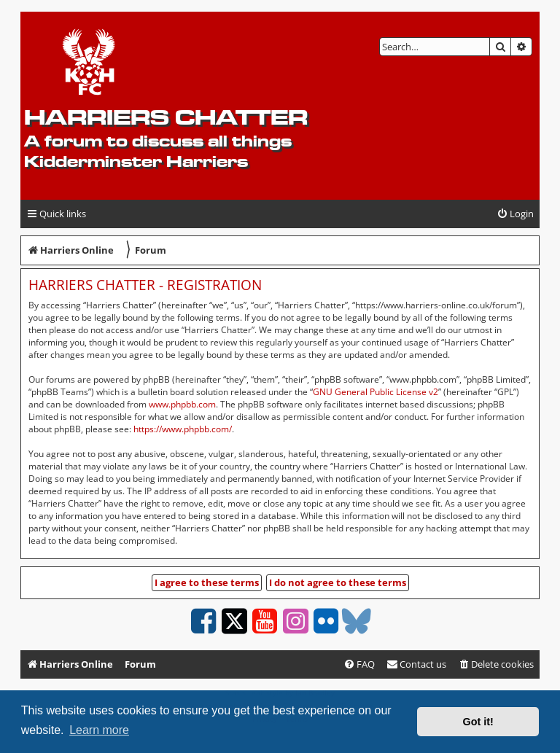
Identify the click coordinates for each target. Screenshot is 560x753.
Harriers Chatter (166, 117)
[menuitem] (515, 214)
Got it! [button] (478, 722)
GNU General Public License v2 (376, 392)
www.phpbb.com (182, 404)
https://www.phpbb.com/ (183, 429)
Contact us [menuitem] (416, 664)
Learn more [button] (99, 730)
